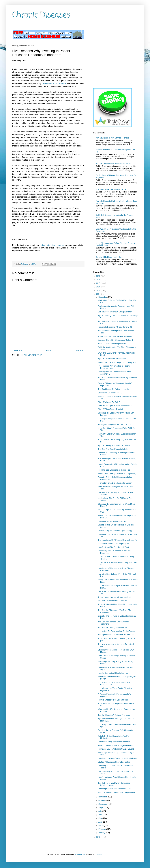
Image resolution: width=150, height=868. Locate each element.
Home (49, 350)
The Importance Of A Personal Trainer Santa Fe (117, 540)
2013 (99, 837)
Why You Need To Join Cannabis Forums (112, 138)
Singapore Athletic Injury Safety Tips (113, 521)
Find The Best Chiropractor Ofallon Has (114, 470)
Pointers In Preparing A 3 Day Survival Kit (115, 327)
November (103, 797)
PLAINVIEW (80, 854)
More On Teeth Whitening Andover (112, 344)
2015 (99, 291)
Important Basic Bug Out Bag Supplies (114, 544)
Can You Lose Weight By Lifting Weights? (115, 312)
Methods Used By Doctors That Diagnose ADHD (118, 792)
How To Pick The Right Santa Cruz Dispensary (117, 474)
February (102, 829)
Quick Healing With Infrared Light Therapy (115, 531)
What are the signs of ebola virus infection (115, 406)
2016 (99, 287)
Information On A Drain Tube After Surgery (115, 483)
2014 (99, 294)
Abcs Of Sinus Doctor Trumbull (111, 409)
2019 (99, 276)
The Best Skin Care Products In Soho (113, 449)
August (102, 808)
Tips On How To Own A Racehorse (112, 359)
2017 (99, 283)
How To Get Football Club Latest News (114, 673)
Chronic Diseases (41, 15)
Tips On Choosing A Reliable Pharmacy (114, 715)
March (101, 826)
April (100, 822)
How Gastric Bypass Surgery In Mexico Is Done (117, 758)
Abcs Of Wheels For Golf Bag (110, 402)
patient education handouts (54, 83)
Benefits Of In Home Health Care (109, 257)
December (103, 297)
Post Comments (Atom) (33, 355)
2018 (99, 280)
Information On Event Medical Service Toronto (117, 631)
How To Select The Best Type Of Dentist (114, 547)
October (102, 800)
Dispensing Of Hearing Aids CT (111, 393)
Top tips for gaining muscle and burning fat (115, 597)
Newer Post (18, 350)
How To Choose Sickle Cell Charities (113, 700)
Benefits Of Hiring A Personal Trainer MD (115, 742)
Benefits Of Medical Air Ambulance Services (113, 164)
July (100, 811)
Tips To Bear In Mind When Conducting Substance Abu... (114, 784)
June (101, 815)
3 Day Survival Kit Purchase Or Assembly (115, 337)
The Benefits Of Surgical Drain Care (113, 628)
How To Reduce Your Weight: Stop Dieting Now (117, 362)
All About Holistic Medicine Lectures (112, 601)
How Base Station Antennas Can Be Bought (116, 749)
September (103, 804)
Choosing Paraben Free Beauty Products (115, 789)
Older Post (79, 350)
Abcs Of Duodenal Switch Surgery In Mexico (116, 745)
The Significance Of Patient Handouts (113, 389)
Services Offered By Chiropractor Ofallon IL (116, 340)
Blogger (99, 854)
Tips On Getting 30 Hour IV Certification (114, 445)
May (100, 818)
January (102, 833)
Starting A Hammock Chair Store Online (114, 762)
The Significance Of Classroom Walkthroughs (116, 635)
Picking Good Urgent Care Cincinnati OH (115, 424)
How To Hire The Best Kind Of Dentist (111, 189)
